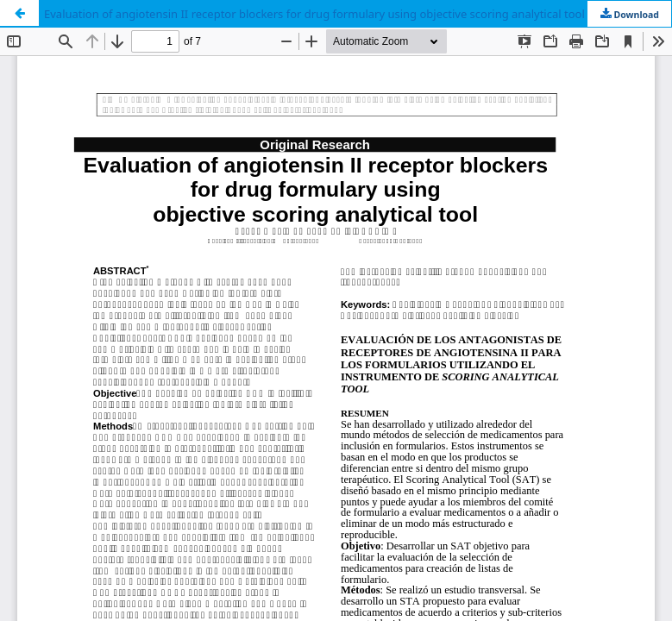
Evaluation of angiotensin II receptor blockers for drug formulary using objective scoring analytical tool (314, 14)
